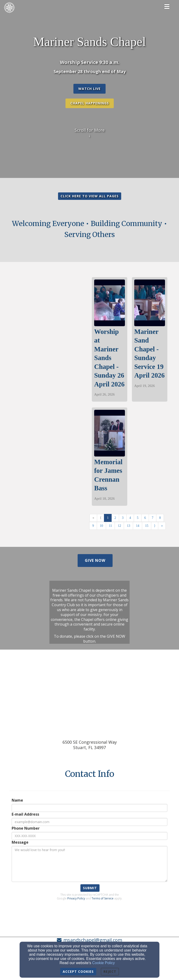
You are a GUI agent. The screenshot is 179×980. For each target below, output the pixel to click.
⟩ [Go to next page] (155, 526)
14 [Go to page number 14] (138, 526)
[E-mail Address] (89, 822)
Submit (90, 888)
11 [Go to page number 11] (110, 526)
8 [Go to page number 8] (160, 518)
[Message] (89, 864)
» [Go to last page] (162, 526)
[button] (89, 89)
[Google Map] (89, 696)
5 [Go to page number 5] (138, 518)
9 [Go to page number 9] (93, 526)
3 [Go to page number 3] (123, 518)
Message (20, 842)
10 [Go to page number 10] (101, 526)
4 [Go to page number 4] (130, 518)
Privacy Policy (76, 898)
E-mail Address (25, 814)
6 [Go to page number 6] (145, 518)
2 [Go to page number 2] (115, 518)
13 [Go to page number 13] (128, 526)
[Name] (89, 808)
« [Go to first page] (93, 518)
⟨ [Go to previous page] (101, 518)
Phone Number (26, 828)
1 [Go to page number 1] (108, 518)
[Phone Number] (89, 836)
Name (17, 800)
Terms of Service (103, 898)
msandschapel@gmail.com (93, 940)
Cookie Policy (104, 963)
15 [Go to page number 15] (147, 526)
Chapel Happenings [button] (90, 103)
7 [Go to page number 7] (153, 518)
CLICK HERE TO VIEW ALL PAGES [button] (90, 196)
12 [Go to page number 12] (119, 526)
